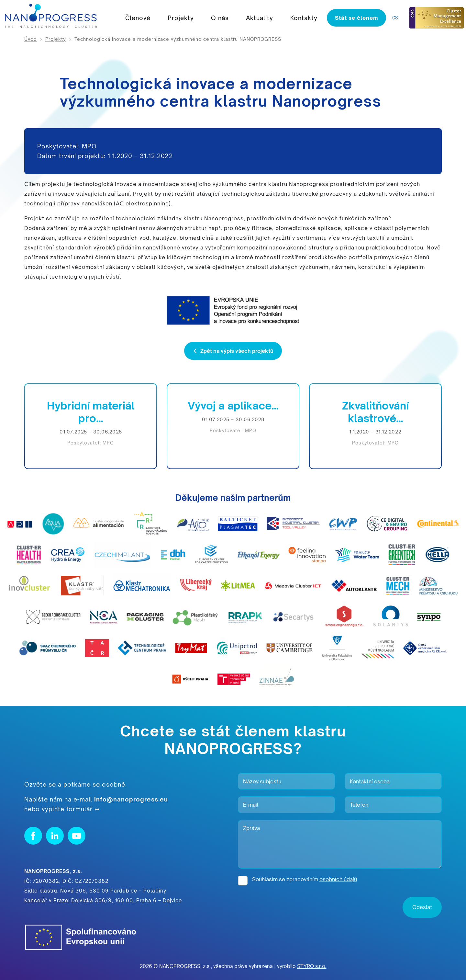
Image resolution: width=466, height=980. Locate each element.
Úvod (31, 39)
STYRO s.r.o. (312, 966)
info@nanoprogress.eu (131, 799)
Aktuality (260, 18)
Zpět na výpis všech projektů (233, 351)
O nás (220, 18)
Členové (138, 18)
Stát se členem (356, 18)
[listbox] (397, 18)
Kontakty (304, 18)
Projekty (181, 18)
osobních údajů (338, 879)
